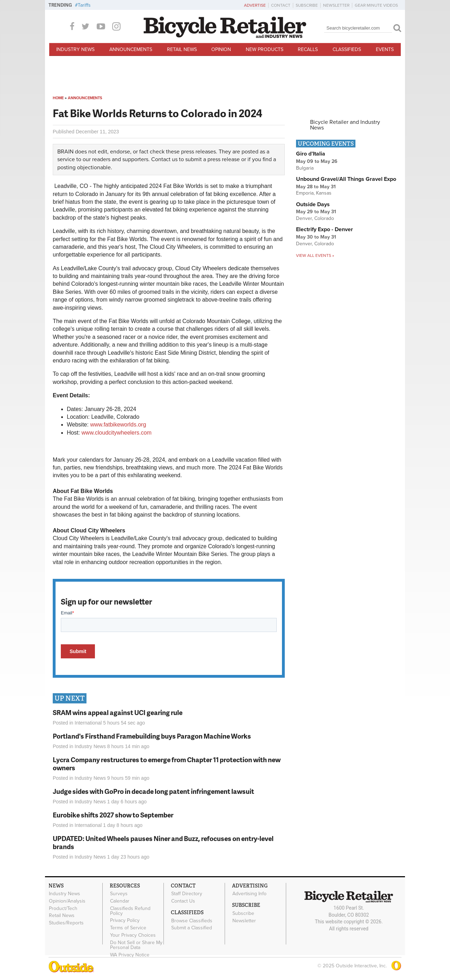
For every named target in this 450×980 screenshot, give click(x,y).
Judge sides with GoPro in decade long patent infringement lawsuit (153, 791)
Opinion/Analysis (67, 901)
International (88, 723)
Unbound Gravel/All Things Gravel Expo (346, 179)
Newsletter (336, 5)
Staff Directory (187, 894)
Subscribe (307, 5)
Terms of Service (128, 928)
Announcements (131, 49)
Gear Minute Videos (376, 5)
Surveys (119, 894)
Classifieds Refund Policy (130, 911)
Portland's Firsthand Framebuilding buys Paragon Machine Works (152, 736)
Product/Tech (63, 908)
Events (385, 49)
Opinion (221, 49)
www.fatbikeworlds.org (118, 425)
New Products (265, 49)
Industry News (75, 49)
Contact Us (183, 901)
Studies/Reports (66, 923)
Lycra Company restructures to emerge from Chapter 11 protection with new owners (167, 764)
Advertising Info (249, 894)
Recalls (308, 49)
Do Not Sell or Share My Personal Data (136, 945)
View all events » (315, 255)
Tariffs (84, 5)
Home (58, 98)
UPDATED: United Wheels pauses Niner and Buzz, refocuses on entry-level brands (163, 842)
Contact (281, 5)
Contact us (164, 159)
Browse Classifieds (192, 921)
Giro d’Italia (311, 154)
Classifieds (347, 49)
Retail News (182, 49)
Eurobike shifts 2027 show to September (113, 815)
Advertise (255, 5)
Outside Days (313, 204)
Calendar (120, 901)
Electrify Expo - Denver (324, 229)
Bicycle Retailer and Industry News (345, 125)
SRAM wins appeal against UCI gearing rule (118, 712)
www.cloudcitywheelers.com (117, 433)
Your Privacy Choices (133, 935)
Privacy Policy (125, 921)
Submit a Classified (192, 928)
